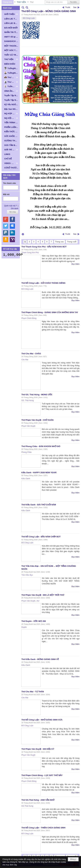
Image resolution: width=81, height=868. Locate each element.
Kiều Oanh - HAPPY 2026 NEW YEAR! (39, 473)
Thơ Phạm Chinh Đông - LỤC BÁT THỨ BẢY (42, 775)
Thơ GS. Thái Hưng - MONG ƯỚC (37, 395)
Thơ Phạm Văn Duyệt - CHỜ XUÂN (37, 420)
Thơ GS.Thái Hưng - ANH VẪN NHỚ (38, 800)
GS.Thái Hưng (27, 806)
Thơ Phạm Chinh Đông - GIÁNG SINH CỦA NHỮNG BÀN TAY (50, 312)
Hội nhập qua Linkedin (12, 233)
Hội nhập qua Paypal (6, 233)
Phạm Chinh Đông (29, 318)
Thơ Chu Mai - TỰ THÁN (33, 692)
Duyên (24, 627)
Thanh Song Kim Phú (30, 253)
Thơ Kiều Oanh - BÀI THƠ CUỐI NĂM (39, 505)
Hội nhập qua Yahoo (12, 240)
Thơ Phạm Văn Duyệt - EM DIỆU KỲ (38, 749)
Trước (68, 7)
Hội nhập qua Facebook (12, 219)
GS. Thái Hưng (27, 400)
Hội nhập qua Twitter (6, 226)
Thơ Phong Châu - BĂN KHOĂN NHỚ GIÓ (41, 446)
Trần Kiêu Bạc (27, 575)
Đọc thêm (76, 264)
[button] (11, 14)
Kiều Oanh (26, 511)
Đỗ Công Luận (29, 18)
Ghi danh (15, 209)
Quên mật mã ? (10, 206)
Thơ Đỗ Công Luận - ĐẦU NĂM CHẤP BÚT (41, 537)
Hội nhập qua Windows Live (12, 226)
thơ (38, 601)
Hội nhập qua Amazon (6, 240)
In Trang (23, 234)
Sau (75, 7)
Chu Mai (25, 360)
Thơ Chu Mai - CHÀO (31, 354)
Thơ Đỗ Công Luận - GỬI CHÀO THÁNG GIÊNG (43, 283)
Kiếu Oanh (26, 479)
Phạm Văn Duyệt (28, 426)
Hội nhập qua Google (6, 219)
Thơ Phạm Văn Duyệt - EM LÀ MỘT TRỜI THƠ (43, 595)
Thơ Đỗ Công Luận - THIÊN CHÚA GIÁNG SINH (43, 828)
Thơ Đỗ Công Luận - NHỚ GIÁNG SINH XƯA (42, 720)
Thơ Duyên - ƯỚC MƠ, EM (33, 621)
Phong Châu (26, 452)
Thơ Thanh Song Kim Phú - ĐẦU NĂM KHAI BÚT (44, 247)
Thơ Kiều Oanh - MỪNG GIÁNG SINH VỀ (40, 659)
